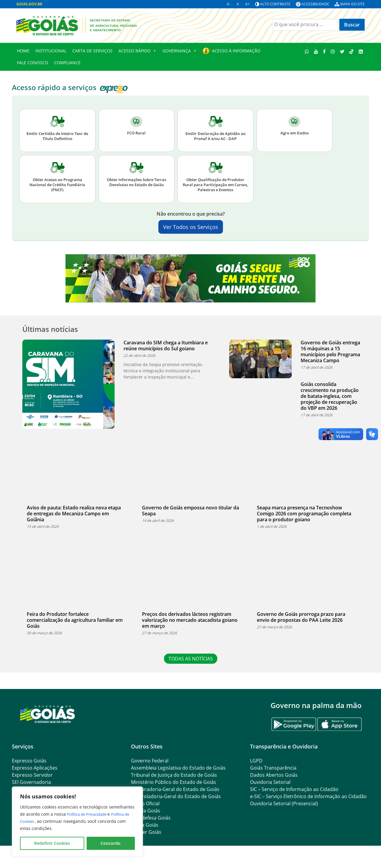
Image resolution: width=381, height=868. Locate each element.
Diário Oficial (145, 803)
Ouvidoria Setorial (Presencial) (284, 803)
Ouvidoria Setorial (270, 782)
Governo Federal (150, 761)
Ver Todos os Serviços (191, 227)
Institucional (51, 51)
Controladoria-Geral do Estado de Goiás (176, 796)
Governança (180, 51)
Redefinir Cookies (52, 843)
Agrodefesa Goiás (151, 818)
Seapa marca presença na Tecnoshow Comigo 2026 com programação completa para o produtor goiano (304, 514)
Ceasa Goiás (145, 825)
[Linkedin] (361, 51)
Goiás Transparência (273, 768)
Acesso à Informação (236, 51)
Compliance (67, 63)
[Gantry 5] (48, 714)
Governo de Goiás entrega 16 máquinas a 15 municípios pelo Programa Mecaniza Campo (330, 351)
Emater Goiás (146, 832)
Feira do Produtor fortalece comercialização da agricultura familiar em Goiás (75, 620)
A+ (248, 4)
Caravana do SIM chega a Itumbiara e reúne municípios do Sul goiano (166, 346)
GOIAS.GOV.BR (29, 4)
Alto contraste (275, 4)
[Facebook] (324, 51)
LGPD (256, 761)
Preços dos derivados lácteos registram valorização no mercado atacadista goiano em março (190, 620)
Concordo (111, 843)
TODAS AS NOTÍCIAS (191, 659)
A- (229, 4)
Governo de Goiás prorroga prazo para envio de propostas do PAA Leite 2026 (301, 617)
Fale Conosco (33, 63)
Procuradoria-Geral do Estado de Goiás (175, 789)
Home (23, 51)
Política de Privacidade (90, 814)
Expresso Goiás (29, 761)
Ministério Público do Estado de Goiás (174, 782)
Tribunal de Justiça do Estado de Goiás (174, 775)
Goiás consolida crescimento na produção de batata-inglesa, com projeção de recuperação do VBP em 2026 (330, 396)
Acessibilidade (315, 4)
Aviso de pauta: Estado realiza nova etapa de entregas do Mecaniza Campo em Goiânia (74, 514)
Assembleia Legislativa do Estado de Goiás (178, 768)
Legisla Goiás (146, 811)
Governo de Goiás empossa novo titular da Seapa (190, 511)
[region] (77, 821)
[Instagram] (333, 51)
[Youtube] (316, 51)
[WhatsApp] (307, 51)
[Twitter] (342, 51)
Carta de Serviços (92, 51)
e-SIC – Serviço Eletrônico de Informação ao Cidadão (308, 796)
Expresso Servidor (32, 775)
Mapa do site (352, 4)
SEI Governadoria (31, 782)
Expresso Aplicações (35, 768)
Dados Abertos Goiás (274, 775)
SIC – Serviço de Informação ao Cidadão (294, 789)
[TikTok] (351, 51)
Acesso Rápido (138, 51)
